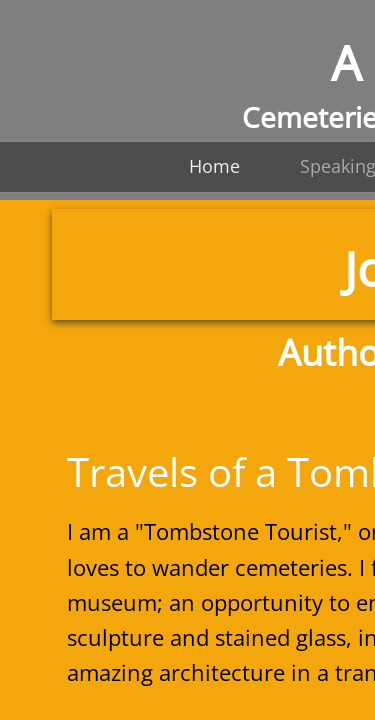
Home (214, 166)
